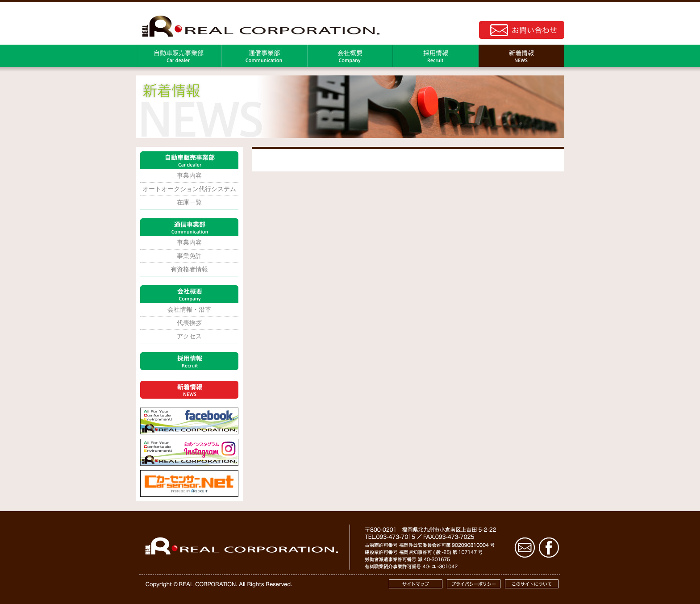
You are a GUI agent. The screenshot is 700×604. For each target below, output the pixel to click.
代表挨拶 (189, 323)
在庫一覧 (189, 202)
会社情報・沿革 (189, 309)
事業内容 (189, 175)
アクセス (189, 336)
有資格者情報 (189, 269)
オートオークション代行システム (189, 189)
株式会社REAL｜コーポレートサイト (258, 25)
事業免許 (189, 256)
